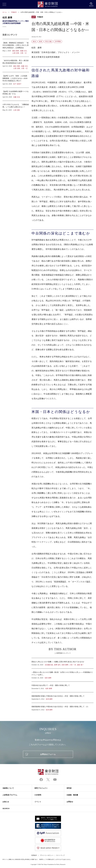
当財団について (8, 788)
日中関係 (58, 41)
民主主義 (48, 41)
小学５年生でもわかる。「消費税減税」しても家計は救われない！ (16, 106)
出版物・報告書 (72, 795)
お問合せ (70, 802)
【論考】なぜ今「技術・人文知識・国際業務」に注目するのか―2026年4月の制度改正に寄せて (16, 80)
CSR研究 (38, 795)
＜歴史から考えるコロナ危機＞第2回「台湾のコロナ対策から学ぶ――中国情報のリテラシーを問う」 (62, 675)
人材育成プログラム (10, 795)
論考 (34, 17)
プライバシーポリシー (47, 855)
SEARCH (6, 808)
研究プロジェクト (41, 788)
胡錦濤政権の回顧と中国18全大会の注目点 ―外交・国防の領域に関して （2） (62, 707)
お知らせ (6, 802)
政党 (41, 41)
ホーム (5, 12)
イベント (38, 802)
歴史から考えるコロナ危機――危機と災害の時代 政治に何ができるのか (62, 663)
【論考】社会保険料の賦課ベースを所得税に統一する (16, 94)
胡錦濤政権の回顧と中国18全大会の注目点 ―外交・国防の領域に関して (62, 698)
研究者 (69, 788)
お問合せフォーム (48, 754)
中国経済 (14, 12)
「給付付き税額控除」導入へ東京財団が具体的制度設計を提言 (16, 64)
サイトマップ (60, 855)
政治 (34, 41)
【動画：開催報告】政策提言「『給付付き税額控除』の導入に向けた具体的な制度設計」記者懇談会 (16, 48)
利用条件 (34, 855)
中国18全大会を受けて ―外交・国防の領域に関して (62, 687)
